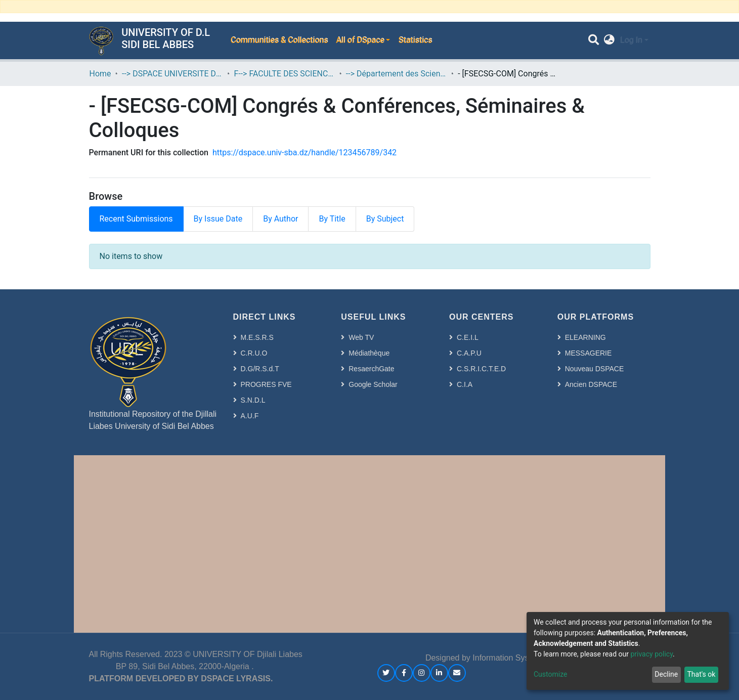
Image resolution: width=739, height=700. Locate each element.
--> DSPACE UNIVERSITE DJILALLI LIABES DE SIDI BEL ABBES (172, 74)
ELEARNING (585, 337)
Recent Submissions (136, 219)
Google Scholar (373, 384)
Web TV (361, 337)
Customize (550, 674)
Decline (666, 674)
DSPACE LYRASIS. (237, 679)
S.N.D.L (253, 400)
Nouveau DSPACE (594, 369)
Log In (631, 40)
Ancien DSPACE (591, 384)
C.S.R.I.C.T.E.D (481, 369)
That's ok (701, 674)
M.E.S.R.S (257, 337)
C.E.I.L (468, 337)
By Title (332, 219)
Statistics (415, 40)
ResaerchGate (371, 369)
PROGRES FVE (266, 384)
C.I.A (465, 384)
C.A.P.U (469, 353)
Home (100, 74)
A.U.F (250, 416)
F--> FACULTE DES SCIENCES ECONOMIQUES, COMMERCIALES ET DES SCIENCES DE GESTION (284, 74)
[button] (609, 40)
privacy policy (651, 654)
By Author (280, 219)
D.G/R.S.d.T (260, 369)
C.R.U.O (254, 353)
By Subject (385, 219)
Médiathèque (369, 353)
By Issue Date (218, 219)
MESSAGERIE (589, 353)
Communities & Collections (279, 40)
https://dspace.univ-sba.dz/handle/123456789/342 (305, 152)
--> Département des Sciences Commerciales (397, 74)
